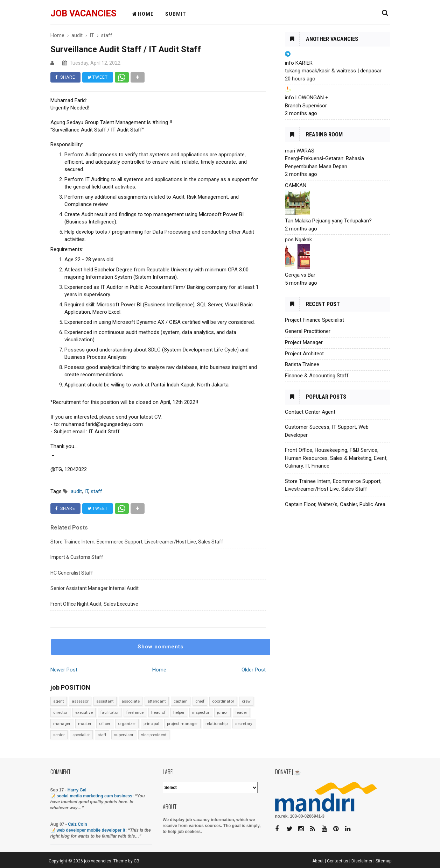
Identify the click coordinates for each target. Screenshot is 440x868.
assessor (80, 701)
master (85, 724)
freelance (135, 712)
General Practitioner (308, 331)
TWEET (98, 77)
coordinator (223, 701)
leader (241, 712)
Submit (176, 14)
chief (200, 701)
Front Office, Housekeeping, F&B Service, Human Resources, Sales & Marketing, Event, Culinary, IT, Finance (336, 458)
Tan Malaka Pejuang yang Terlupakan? (328, 221)
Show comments (160, 647)
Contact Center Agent (310, 412)
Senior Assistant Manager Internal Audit (95, 588)
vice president (154, 735)
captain (181, 701)
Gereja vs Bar (300, 275)
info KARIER (299, 63)
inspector (201, 712)
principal (151, 724)
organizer (127, 724)
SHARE (66, 77)
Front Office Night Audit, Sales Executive (94, 604)
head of (158, 712)
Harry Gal (77, 790)
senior (59, 735)
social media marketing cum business (95, 796)
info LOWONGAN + (307, 98)
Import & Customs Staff (77, 557)
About (318, 861)
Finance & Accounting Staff (317, 376)
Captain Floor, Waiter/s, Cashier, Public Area (335, 504)
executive (84, 712)
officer (105, 724)
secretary (244, 724)
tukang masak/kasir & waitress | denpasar (333, 71)
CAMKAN (296, 185)
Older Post (254, 670)
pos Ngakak (298, 240)
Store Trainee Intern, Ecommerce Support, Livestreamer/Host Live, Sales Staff (137, 542)
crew (246, 701)
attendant (157, 701)
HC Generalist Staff (72, 573)
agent (59, 701)
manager (62, 724)
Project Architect (304, 354)
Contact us (338, 861)
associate (131, 701)
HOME (143, 14)
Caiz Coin (78, 824)
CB (137, 861)
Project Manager (304, 342)
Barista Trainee (302, 364)
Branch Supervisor (306, 106)
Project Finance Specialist (315, 320)
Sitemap (384, 861)
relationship (216, 724)
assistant (105, 701)
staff (102, 735)
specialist (81, 735)
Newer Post (64, 670)
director (60, 712)
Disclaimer (362, 861)
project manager (182, 724)
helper (179, 712)
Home (159, 670)
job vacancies (83, 13)
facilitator (110, 712)
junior (222, 712)
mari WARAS (300, 151)
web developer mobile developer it (91, 830)
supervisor (124, 735)
